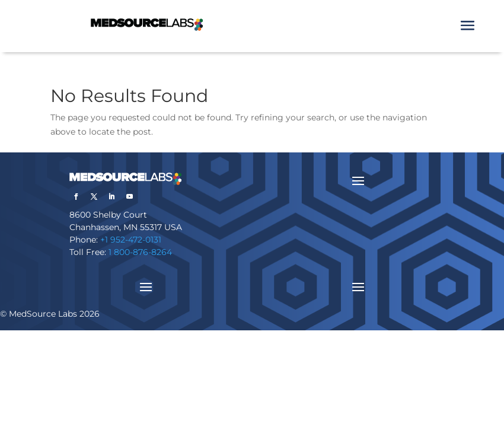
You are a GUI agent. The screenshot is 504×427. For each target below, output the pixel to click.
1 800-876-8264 (140, 252)
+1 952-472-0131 (131, 240)
